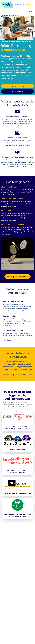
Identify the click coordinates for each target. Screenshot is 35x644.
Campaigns (29, 5)
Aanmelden (19, 5)
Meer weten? (17, 91)
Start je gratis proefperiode (17, 277)
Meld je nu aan (18, 86)
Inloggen (8, 5)
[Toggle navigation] (4, 12)
